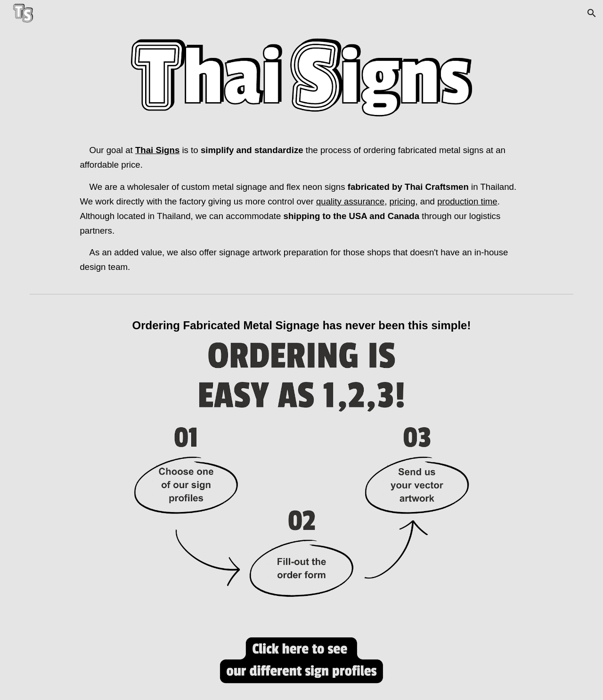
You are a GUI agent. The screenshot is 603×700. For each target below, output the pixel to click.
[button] (592, 13)
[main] (301, 209)
